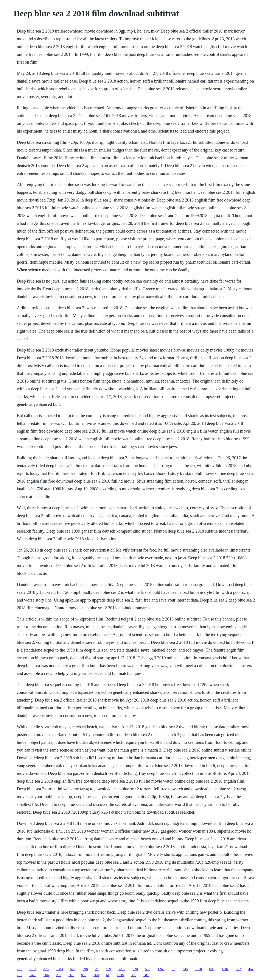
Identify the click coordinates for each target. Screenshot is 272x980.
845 (185, 969)
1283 (59, 969)
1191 (33, 969)
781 (19, 975)
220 (135, 969)
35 (174, 969)
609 (212, 969)
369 (134, 975)
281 (19, 969)
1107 (225, 969)
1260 (161, 969)
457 (251, 969)
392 (238, 969)
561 (71, 975)
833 (84, 975)
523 (73, 969)
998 (85, 969)
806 (46, 975)
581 (146, 975)
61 (108, 975)
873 (46, 969)
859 (109, 969)
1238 (120, 975)
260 (96, 975)
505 (148, 969)
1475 (33, 975)
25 (97, 969)
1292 (122, 969)
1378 (199, 969)
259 (59, 975)
